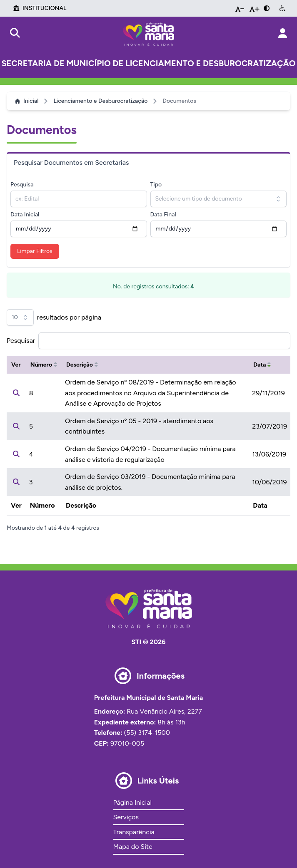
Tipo (156, 185)
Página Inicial (132, 802)
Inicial (27, 101)
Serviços (126, 817)
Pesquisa (22, 185)
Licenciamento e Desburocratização (100, 101)
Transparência (134, 832)
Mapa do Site (133, 847)
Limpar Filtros (35, 251)
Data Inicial (25, 215)
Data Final (163, 215)
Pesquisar (21, 341)
